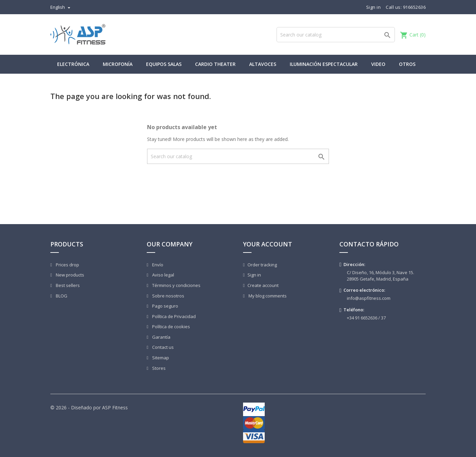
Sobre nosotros (168, 296)
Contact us (162, 347)
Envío (157, 265)
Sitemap (160, 358)
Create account (263, 285)
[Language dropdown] (61, 7)
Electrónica (73, 64)
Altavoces (263, 64)
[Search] (336, 35)
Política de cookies (171, 327)
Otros (407, 64)
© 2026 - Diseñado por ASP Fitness (89, 407)
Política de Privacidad (173, 316)
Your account (268, 244)
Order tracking (262, 265)
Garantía (161, 337)
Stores (158, 368)
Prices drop (67, 265)
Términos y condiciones (176, 285)
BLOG (61, 296)
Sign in (254, 275)
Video (378, 64)
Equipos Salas (164, 64)
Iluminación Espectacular (324, 64)
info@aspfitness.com (369, 298)
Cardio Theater (215, 64)
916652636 (414, 7)
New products (69, 275)
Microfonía (118, 64)
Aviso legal (163, 275)
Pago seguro (165, 306)
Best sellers (67, 285)
